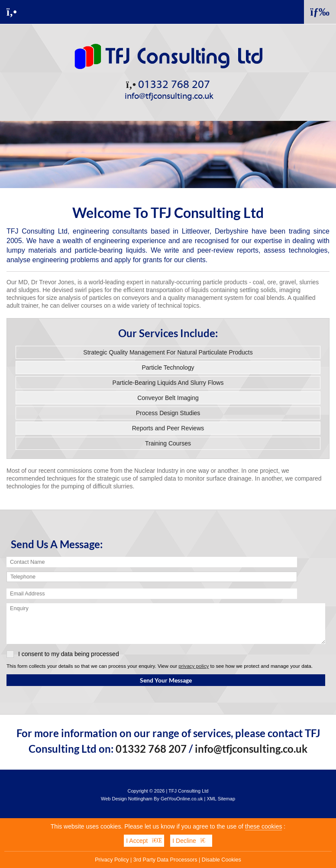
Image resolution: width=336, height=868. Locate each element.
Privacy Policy (112, 860)
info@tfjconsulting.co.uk (169, 96)
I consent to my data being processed (63, 654)
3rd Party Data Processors (165, 860)
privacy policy (194, 666)
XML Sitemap (221, 799)
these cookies (264, 827)
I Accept (144, 841)
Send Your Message (166, 680)
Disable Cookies (221, 860)
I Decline (191, 841)
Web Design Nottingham (127, 799)
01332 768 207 (168, 85)
